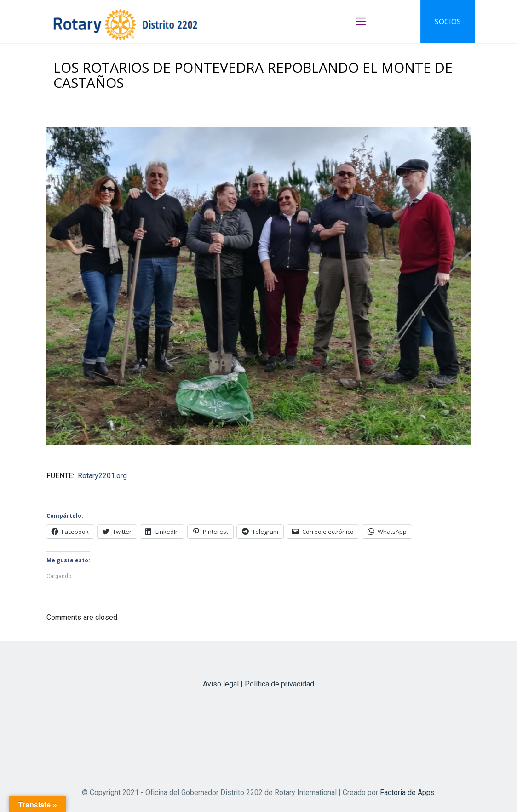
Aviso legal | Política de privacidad (258, 684)
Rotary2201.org (102, 476)
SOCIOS (448, 22)
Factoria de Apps (407, 792)
